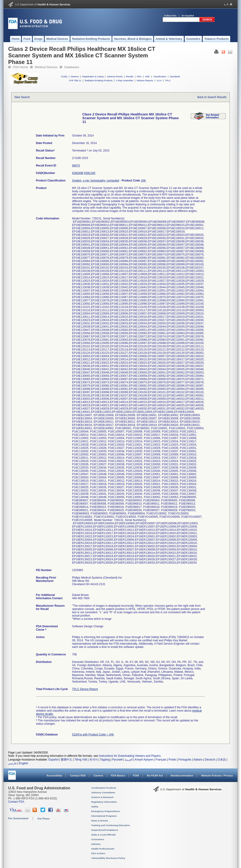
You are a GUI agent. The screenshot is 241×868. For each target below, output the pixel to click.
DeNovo (75, 76)
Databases (72, 67)
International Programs (104, 816)
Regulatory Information (104, 802)
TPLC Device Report (85, 689)
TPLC (168, 80)
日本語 (222, 760)
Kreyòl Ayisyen (144, 760)
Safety (95, 807)
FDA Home (20, 67)
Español (53, 760)
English (24, 763)
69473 (76, 166)
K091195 (90, 173)
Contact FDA (78, 776)
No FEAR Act (155, 776)
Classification (160, 76)
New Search (22, 97)
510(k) (64, 76)
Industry (96, 844)
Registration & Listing (93, 76)
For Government (18, 818)
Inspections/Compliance (105, 830)
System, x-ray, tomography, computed (96, 181)
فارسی (12, 763)
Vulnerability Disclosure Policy (108, 858)
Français (161, 760)
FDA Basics (118, 776)
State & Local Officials (104, 835)
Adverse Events (115, 76)
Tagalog (105, 760)
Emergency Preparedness (106, 811)
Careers (98, 776)
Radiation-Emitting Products (99, 80)
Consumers (98, 839)
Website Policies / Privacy (217, 776)
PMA (139, 76)
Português (185, 760)
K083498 (78, 173)
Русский (117, 760)
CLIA (159, 80)
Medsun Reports (145, 80)
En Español (188, 16)
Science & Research (102, 797)
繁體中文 (66, 760)
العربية (129, 760)
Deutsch (210, 760)
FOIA (136, 776)
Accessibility (54, 776)
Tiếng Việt (81, 760)
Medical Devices (46, 67)
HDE (147, 76)
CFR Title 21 (75, 80)
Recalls (130, 76)
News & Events (100, 821)
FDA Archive (98, 853)
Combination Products (104, 788)
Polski (172, 760)
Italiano (198, 760)
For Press (44, 819)
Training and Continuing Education (111, 825)
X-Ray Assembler (125, 80)
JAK (143, 181)
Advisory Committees (103, 792)
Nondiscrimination (182, 776)
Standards (175, 76)
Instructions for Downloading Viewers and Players (130, 756)
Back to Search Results (212, 97)
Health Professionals (103, 849)
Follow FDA (170, 16)
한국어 (94, 760)
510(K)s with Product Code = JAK (93, 735)
